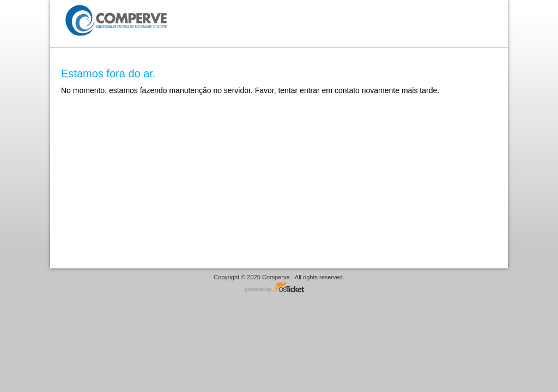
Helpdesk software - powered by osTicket (279, 288)
